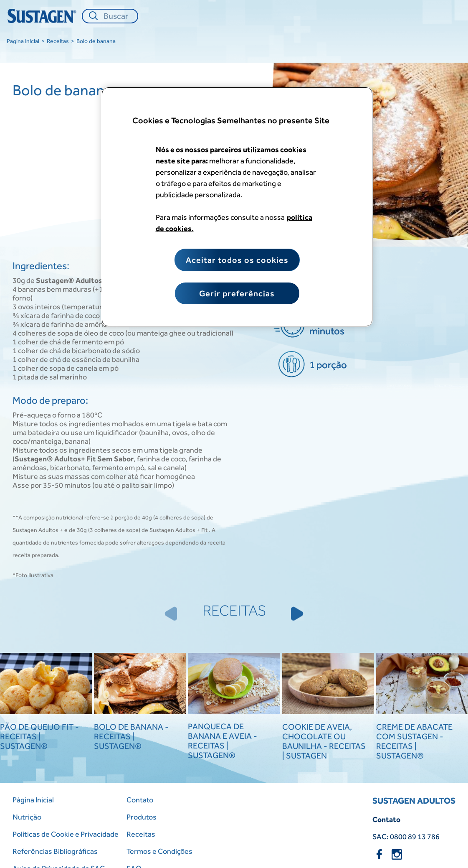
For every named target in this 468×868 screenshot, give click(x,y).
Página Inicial (33, 800)
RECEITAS (234, 611)
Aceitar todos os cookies (237, 260)
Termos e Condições (159, 851)
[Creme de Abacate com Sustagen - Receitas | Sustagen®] (422, 684)
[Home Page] (43, 16)
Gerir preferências (237, 293)
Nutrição (27, 817)
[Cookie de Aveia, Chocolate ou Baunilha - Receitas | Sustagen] (328, 684)
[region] (237, 207)
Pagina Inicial (23, 41)
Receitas (58, 41)
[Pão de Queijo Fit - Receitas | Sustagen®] (46, 684)
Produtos (142, 817)
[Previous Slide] (171, 613)
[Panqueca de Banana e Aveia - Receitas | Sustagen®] (234, 684)
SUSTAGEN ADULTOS (414, 801)
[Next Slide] (297, 613)
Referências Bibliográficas (55, 851)
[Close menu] (449, 16)
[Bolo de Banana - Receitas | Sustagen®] (140, 684)
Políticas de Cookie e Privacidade (66, 834)
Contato (140, 800)
